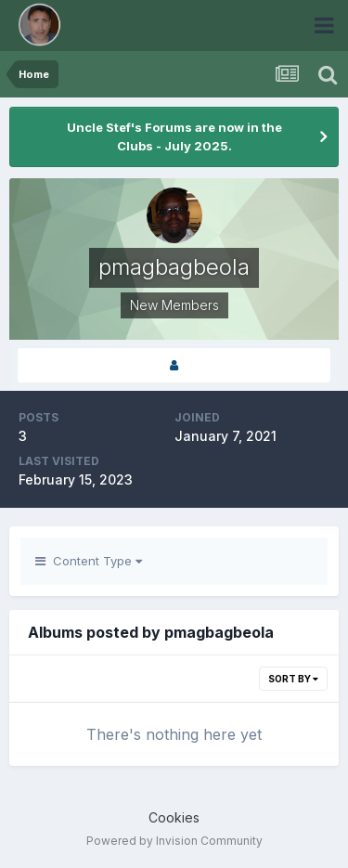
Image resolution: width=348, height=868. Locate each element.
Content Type (89, 561)
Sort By (293, 679)
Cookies (174, 817)
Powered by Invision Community (174, 841)
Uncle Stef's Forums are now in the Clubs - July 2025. (174, 136)
